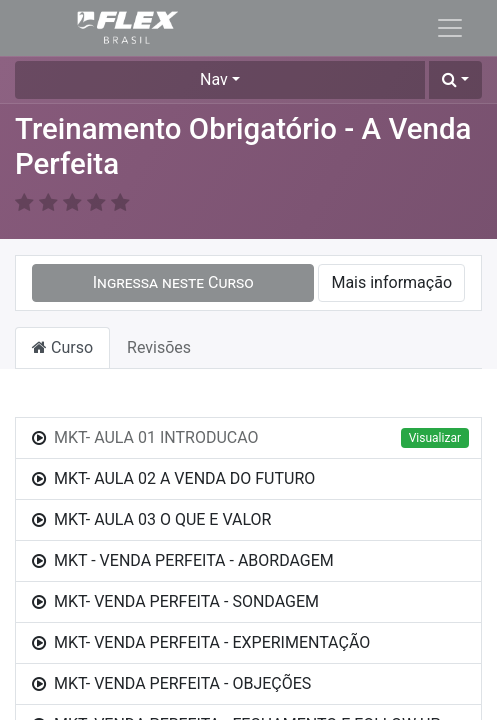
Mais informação (391, 282)
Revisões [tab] (159, 347)
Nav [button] (214, 79)
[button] (455, 80)
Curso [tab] (62, 347)
